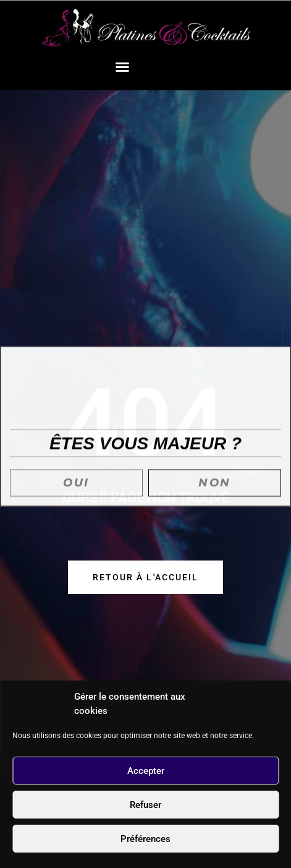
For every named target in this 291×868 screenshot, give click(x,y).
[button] (122, 67)
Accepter (146, 771)
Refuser (145, 805)
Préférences (145, 839)
